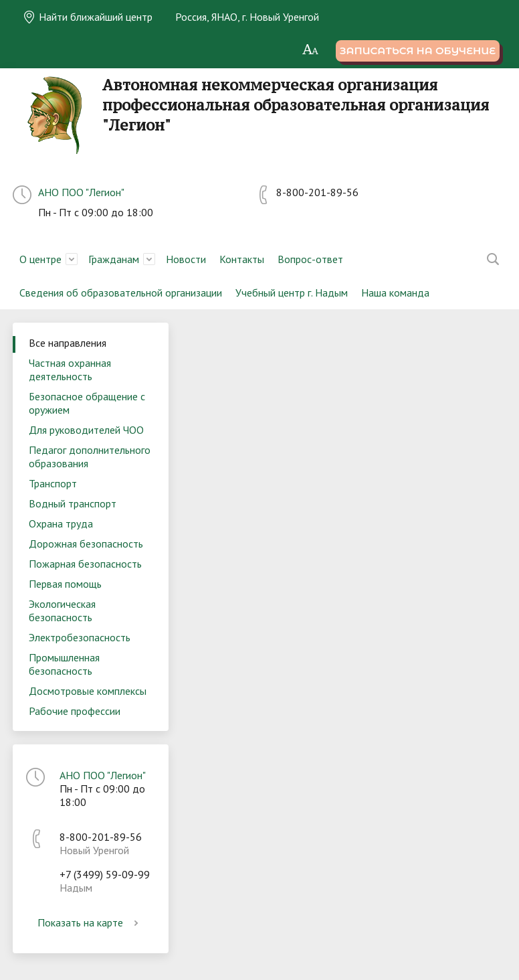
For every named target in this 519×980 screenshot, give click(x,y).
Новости (186, 259)
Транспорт (53, 483)
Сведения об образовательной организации (121, 293)
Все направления (68, 343)
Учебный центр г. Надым (292, 293)
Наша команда (395, 293)
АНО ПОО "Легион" (81, 192)
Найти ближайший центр (88, 17)
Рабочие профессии (75, 711)
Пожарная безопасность (85, 564)
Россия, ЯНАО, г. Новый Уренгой (247, 17)
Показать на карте (90, 922)
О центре (40, 259)
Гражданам (114, 259)
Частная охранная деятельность (70, 370)
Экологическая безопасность (62, 610)
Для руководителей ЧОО (86, 430)
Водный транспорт (73, 503)
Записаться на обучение (418, 51)
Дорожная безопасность (86, 544)
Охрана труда (61, 523)
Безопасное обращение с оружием (87, 403)
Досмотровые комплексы (88, 691)
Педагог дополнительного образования (90, 457)
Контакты (242, 259)
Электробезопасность (80, 637)
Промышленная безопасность (64, 664)
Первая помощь (65, 584)
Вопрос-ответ (310, 259)
